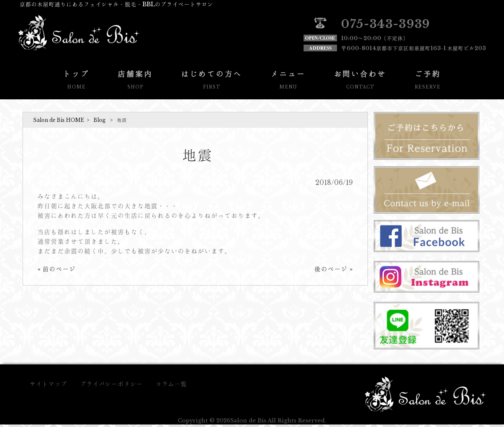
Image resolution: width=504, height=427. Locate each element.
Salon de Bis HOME (59, 120)
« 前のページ (57, 269)
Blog (100, 120)
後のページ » (334, 269)
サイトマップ (48, 384)
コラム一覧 (171, 384)
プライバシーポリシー (111, 384)
